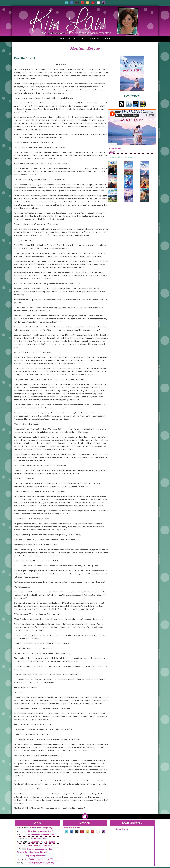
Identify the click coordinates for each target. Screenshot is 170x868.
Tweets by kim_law (72, 827)
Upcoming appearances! (37, 856)
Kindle (136, 104)
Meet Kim (72, 39)
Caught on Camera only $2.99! (41, 859)
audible (143, 104)
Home (62, 39)
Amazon (121, 104)
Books (82, 39)
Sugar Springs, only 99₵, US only (41, 863)
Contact (106, 39)
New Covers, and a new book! (40, 846)
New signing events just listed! (40, 831)
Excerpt (112, 152)
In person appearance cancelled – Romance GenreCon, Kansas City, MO (35, 851)
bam (129, 104)
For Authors (94, 39)
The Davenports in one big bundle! (41, 842)
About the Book (115, 148)
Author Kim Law (122, 829)
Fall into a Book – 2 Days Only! (40, 828)
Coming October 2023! (37, 838)
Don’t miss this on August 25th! (41, 835)
